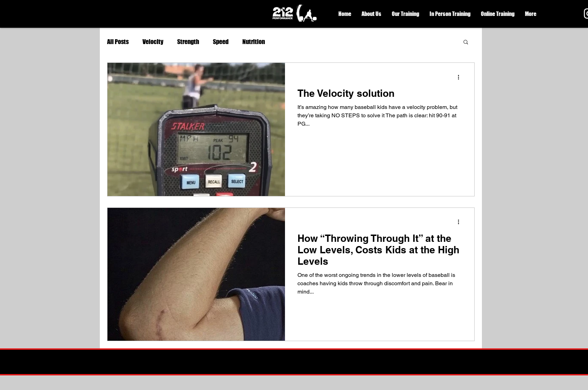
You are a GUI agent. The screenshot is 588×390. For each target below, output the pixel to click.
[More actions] (461, 77)
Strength (188, 42)
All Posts (118, 42)
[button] (371, 14)
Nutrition (254, 42)
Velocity (153, 42)
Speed (221, 42)
